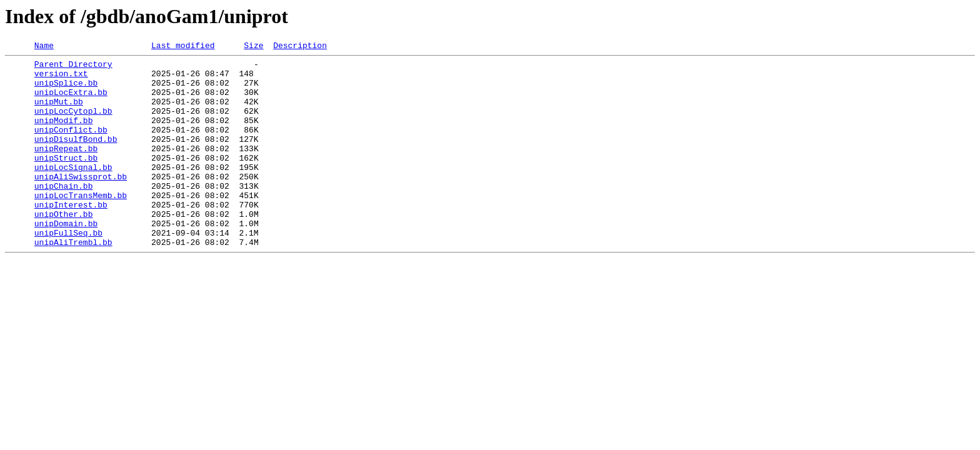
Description (300, 47)
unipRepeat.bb (66, 169)
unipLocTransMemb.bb (81, 225)
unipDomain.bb (66, 259)
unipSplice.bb (66, 90)
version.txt (61, 79)
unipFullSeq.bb (68, 270)
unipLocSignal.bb (73, 191)
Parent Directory (73, 67)
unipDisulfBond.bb (76, 157)
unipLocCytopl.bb (73, 124)
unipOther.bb (64, 247)
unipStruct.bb (66, 180)
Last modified (183, 47)
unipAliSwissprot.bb (81, 202)
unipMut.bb (59, 112)
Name (44, 47)
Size (253, 47)
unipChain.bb (64, 214)
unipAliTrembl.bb (73, 281)
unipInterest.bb (71, 236)
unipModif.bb (64, 135)
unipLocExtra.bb (71, 101)
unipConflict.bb (71, 146)
